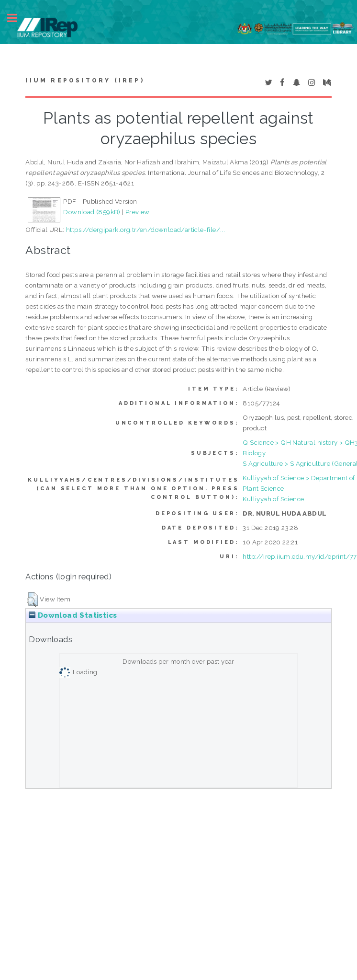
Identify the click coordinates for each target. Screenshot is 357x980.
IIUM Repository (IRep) (85, 81)
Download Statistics (73, 615)
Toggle (17, 18)
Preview (138, 212)
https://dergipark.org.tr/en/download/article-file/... (145, 230)
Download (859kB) (92, 212)
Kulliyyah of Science (273, 499)
